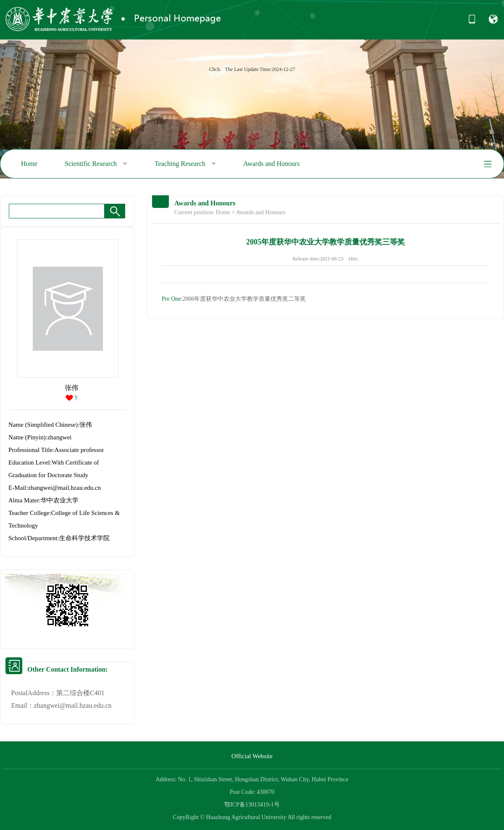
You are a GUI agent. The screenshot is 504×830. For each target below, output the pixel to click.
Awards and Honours (272, 164)
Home (29, 164)
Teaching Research (185, 164)
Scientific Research (96, 164)
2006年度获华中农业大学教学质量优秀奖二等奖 (234, 299)
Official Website (252, 756)
